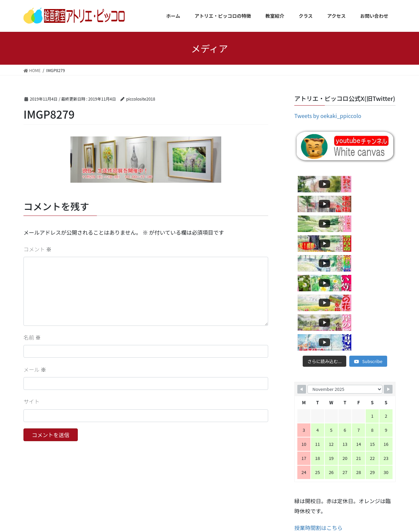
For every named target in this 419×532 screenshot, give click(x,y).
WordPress (178, 515)
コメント (38, 249)
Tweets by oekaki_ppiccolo (328, 116)
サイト (32, 401)
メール (35, 369)
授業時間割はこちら (318, 409)
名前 (32, 337)
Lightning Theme (209, 515)
